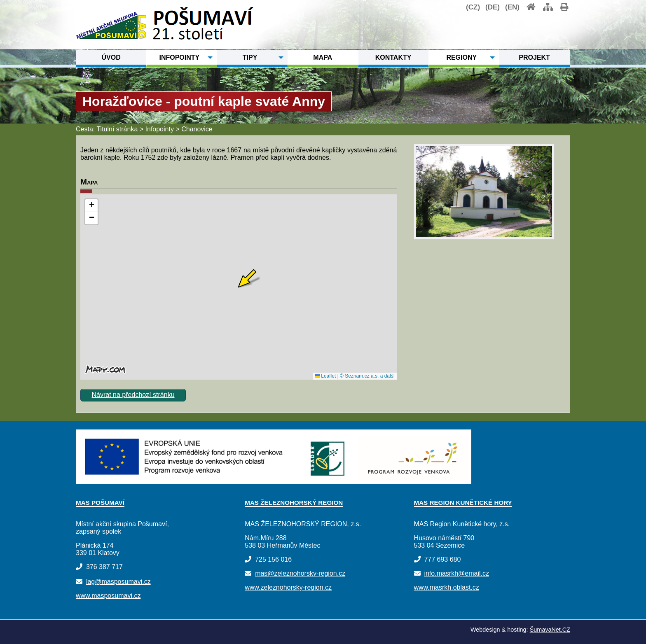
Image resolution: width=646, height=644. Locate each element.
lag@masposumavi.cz (118, 582)
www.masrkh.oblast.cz (447, 587)
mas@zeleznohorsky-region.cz (300, 573)
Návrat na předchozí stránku (133, 395)
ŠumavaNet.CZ (550, 630)
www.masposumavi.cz (108, 596)
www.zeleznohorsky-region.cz (288, 587)
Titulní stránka (117, 129)
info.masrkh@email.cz (456, 573)
